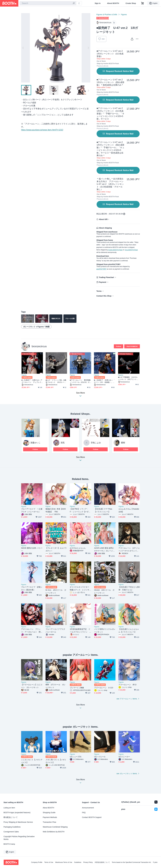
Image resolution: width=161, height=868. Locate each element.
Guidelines (78, 862)
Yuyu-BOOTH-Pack (131, 250)
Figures (124, 15)
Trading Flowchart (106, 277)
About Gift (103, 219)
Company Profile (37, 862)
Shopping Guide (49, 813)
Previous (23, 48)
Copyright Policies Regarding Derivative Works (19, 838)
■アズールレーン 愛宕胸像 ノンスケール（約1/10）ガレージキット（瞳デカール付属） (80, 381)
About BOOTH (113, 3)
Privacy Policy (88, 862)
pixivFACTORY (101, 269)
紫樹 (123, 443)
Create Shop (131, 3)
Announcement (88, 808)
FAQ (84, 813)
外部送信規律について (102, 862)
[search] (74, 3)
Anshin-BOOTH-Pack (115, 250)
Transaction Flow (49, 822)
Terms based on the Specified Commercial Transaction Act (131, 862)
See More (80, 459)
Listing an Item (9, 808)
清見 (63, 443)
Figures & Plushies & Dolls (107, 15)
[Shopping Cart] (143, 3)
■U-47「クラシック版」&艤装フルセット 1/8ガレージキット (56, 381)
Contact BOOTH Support (92, 817)
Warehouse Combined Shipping (55, 827)
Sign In (98, 3)
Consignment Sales (11, 832)
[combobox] (48, 3)
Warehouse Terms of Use (64, 862)
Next (88, 48)
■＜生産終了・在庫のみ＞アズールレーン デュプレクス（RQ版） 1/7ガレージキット (32, 381)
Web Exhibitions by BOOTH (54, 832)
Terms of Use (49, 862)
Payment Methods (50, 817)
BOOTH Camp (9, 844)
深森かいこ (35, 443)
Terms (99, 291)
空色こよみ (96, 443)
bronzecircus (39, 346)
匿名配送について (11, 817)
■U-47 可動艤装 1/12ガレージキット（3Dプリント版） (128, 378)
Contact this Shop (104, 296)
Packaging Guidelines (12, 827)
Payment (103, 282)
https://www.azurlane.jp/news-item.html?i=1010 (42, 130)
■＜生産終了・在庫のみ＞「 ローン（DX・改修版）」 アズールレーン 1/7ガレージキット (104, 381)
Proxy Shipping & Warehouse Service (18, 822)
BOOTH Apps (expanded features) (17, 813)
